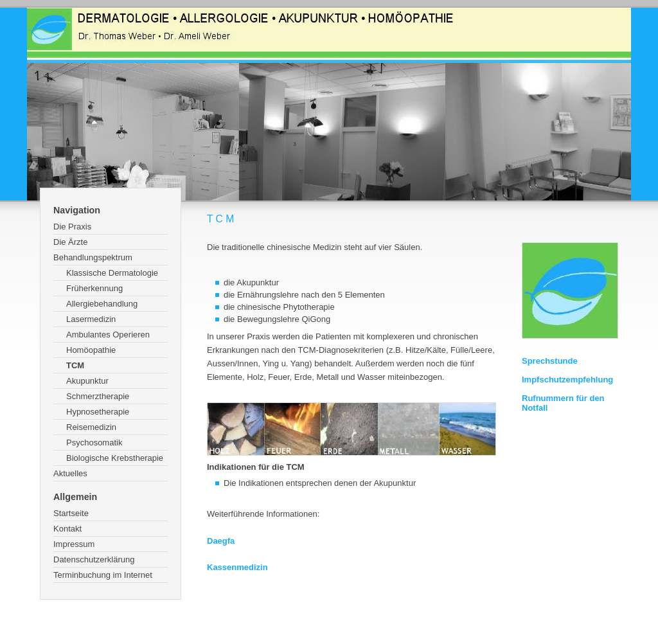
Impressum (74, 544)
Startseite (71, 513)
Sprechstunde (550, 361)
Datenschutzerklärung (94, 559)
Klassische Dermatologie (112, 273)
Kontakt (67, 529)
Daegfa (221, 541)
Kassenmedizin (237, 567)
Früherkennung (94, 288)
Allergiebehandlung (102, 304)
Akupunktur (87, 381)
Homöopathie (91, 350)
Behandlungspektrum (93, 257)
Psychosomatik (94, 443)
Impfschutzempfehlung (567, 380)
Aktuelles (70, 473)
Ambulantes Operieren (108, 335)
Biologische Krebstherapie (115, 458)
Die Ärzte (70, 242)
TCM (75, 365)
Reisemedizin (91, 427)
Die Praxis (72, 227)
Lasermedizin (91, 319)
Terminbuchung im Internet (103, 575)
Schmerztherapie (98, 396)
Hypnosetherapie (98, 412)
